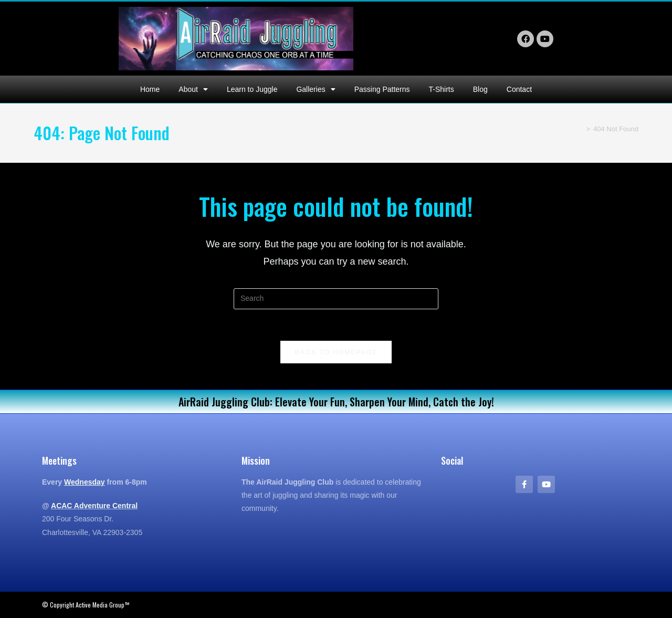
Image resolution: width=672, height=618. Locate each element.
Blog (480, 89)
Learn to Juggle (252, 89)
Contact (519, 89)
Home (150, 89)
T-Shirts (442, 89)
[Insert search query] (336, 299)
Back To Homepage (336, 352)
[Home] (579, 129)
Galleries (316, 89)
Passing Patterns (382, 89)
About (193, 89)
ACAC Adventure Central (94, 506)
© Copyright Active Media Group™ (86, 605)
